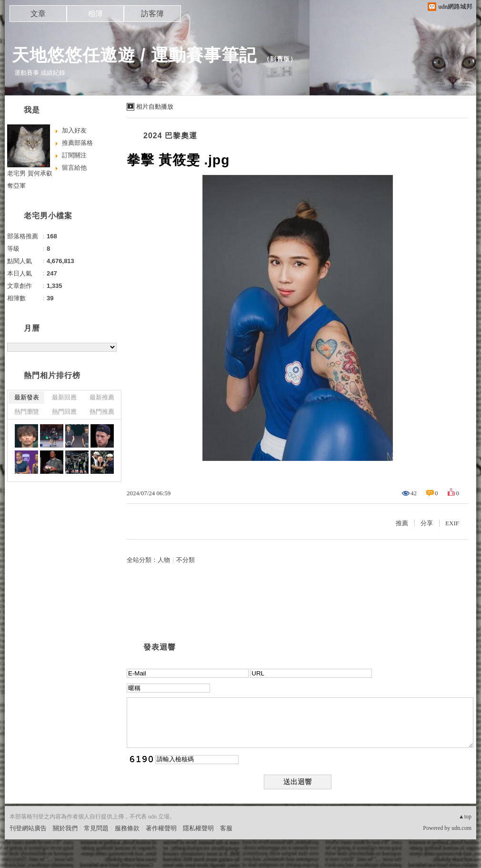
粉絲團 (19, 861)
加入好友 (74, 130)
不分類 (185, 560)
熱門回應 (64, 412)
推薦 (402, 523)
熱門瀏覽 (27, 412)
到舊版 (280, 59)
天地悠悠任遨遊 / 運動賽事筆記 (134, 55)
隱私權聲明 (198, 828)
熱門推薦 (102, 412)
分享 (427, 523)
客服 (226, 828)
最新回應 (64, 397)
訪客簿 (152, 14)
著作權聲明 (161, 828)
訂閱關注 (74, 155)
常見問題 (96, 828)
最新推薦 (102, 397)
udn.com (461, 828)
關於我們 (65, 828)
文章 (38, 14)
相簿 (95, 14)
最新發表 (27, 397)
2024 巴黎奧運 (170, 136)
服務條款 (127, 828)
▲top (465, 817)
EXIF (452, 523)
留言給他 (74, 168)
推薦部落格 (77, 143)
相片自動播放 (155, 107)
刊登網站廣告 (28, 828)
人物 (164, 560)
